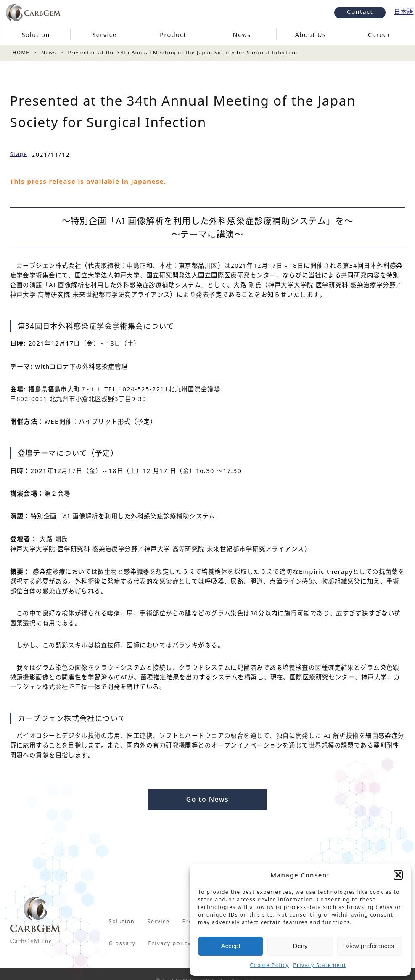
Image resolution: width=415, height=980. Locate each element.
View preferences (370, 946)
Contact (360, 12)
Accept (231, 946)
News (49, 52)
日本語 (404, 12)
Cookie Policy (270, 965)
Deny (300, 946)
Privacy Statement (320, 965)
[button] (398, 875)
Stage (19, 154)
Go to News (207, 799)
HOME (21, 52)
